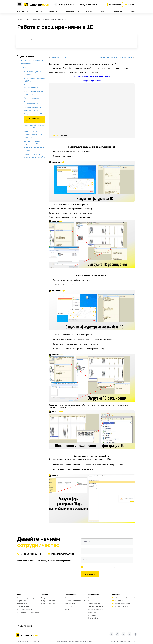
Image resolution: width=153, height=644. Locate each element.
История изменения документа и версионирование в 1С (33, 101)
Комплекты (69, 598)
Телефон (86, 551)
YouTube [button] (64, 135)
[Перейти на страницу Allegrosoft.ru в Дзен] (135, 634)
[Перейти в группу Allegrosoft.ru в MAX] (117, 634)
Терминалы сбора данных (75, 601)
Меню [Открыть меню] (20, 4)
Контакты (116, 595)
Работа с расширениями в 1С (34, 119)
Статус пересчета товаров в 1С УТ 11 (34, 80)
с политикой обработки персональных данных (105, 567)
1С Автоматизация (24, 609)
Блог (103, 11)
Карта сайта (93, 618)
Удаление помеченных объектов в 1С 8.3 (33, 109)
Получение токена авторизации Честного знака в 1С (33, 134)
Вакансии (92, 612)
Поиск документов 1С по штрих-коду (34, 93)
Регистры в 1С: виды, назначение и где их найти (34, 156)
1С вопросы (25, 67)
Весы (67, 609)
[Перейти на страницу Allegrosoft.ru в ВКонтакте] (123, 634)
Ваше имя (87, 542)
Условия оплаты (95, 604)
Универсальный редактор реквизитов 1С (34, 126)
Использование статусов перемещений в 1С (34, 86)
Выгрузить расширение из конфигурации (92, 76)
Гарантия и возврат (96, 609)
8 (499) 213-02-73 (67, 4)
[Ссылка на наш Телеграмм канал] (56, 4)
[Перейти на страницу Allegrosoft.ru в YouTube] (129, 634)
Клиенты (89, 11)
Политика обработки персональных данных (123, 641)
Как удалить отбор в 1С (33, 114)
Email (85, 560)
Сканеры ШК (70, 606)
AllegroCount (22, 604)
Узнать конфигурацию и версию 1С (33, 73)
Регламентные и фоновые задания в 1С (34, 149)
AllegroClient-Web (48, 601)
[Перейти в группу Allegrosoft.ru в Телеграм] (111, 634)
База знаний (118, 11)
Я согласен (101, 567)
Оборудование (71, 11)
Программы (53, 11)
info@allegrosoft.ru (89, 4)
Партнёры (92, 615)
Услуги (37, 11)
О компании (21, 11)
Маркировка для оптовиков (28, 612)
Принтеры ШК (70, 604)
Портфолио (22, 601)
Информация (94, 595)
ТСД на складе (23, 606)
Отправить (90, 574)
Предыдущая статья (59, 57)
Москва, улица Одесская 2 (60, 561)
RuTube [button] (56, 135)
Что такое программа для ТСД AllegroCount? (33, 62)
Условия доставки (96, 606)
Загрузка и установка (92, 81)
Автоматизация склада (26, 598)
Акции (134, 11)
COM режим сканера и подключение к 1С (33, 142)
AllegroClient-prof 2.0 (49, 604)
